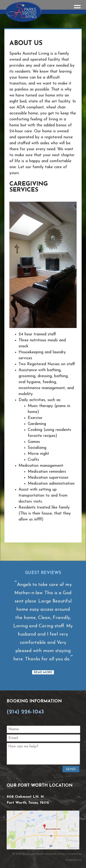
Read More (43, 672)
